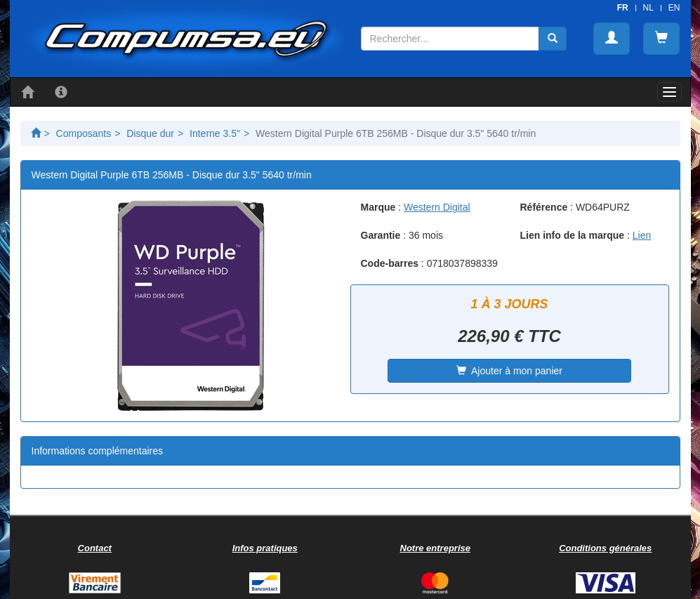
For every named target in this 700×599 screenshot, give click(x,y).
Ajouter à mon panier (509, 371)
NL (648, 8)
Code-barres (390, 263)
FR (623, 8)
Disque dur (150, 133)
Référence (544, 207)
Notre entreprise (435, 548)
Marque (378, 207)
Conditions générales (605, 548)
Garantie (381, 235)
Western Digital (437, 207)
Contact (95, 548)
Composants (84, 133)
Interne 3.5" (215, 133)
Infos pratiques (265, 548)
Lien (642, 235)
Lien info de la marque (573, 235)
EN (674, 8)
